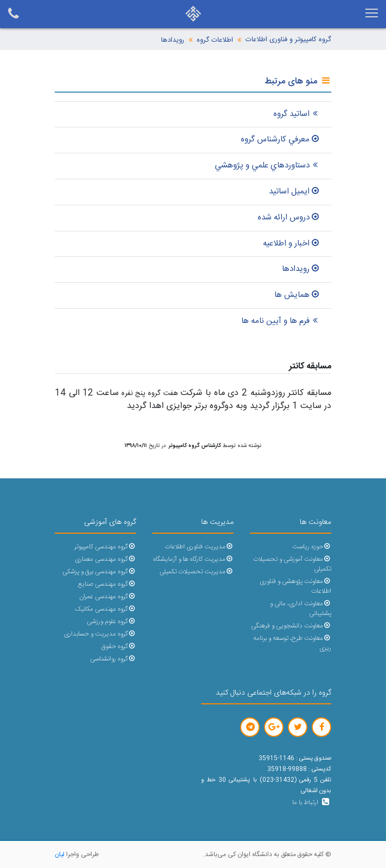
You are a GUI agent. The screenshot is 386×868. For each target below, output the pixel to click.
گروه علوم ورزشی (111, 622)
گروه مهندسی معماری (105, 559)
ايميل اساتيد (295, 192)
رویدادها (173, 40)
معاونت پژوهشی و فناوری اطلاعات (295, 587)
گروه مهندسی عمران (108, 597)
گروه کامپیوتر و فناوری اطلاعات (288, 40)
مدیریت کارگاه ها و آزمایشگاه (193, 559)
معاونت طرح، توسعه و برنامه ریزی (292, 643)
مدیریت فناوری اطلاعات (199, 547)
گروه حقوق (119, 647)
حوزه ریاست (312, 547)
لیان (60, 854)
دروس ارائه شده (289, 218)
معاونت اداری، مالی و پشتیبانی (301, 609)
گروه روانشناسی (113, 659)
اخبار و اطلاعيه (292, 244)
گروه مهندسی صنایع (107, 584)
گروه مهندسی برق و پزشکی (99, 572)
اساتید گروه (297, 114)
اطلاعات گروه (215, 40)
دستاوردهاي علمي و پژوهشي (268, 166)
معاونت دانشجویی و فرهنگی (291, 626)
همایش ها (297, 295)
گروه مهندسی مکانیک (105, 609)
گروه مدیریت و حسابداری (100, 634)
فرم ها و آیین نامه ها (281, 321)
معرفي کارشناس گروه (281, 140)
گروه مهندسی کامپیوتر (105, 547)
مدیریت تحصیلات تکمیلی (197, 572)
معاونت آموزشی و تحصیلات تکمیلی (292, 564)
